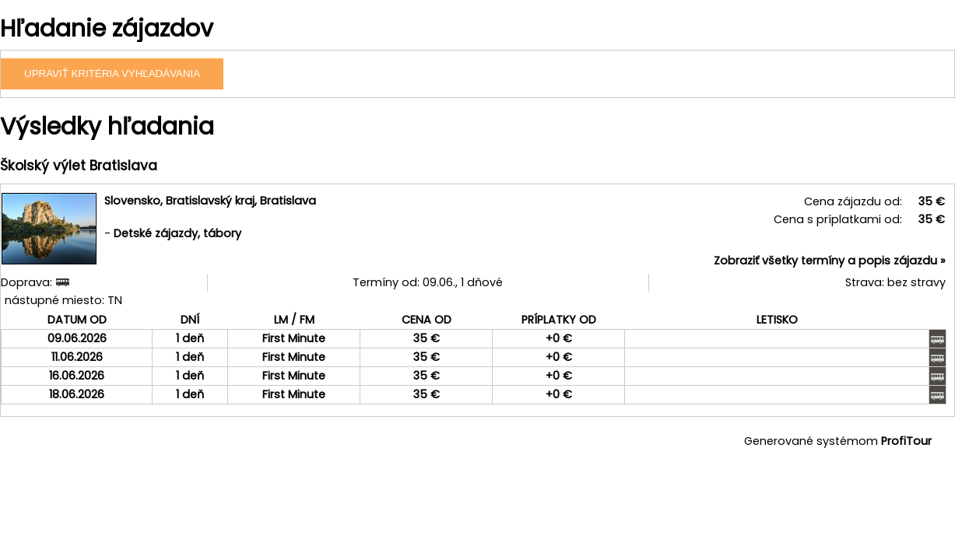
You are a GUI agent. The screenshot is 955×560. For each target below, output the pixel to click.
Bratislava (288, 201)
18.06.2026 (77, 394)
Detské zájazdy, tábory (177, 233)
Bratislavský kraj (210, 201)
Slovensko (132, 201)
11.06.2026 (77, 357)
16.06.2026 (77, 376)
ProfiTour (906, 441)
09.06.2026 (77, 338)
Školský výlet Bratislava (79, 166)
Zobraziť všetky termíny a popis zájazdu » (830, 261)
